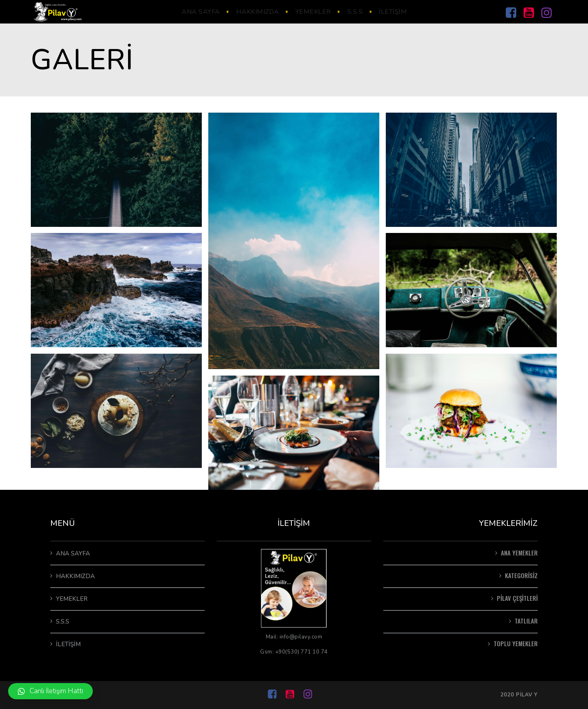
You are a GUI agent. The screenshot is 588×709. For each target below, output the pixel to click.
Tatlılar (526, 621)
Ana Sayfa (73, 553)
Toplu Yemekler (516, 643)
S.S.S (63, 621)
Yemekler (72, 599)
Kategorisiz (521, 575)
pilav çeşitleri (517, 598)
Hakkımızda (75, 576)
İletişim (68, 644)
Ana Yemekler (519, 553)
